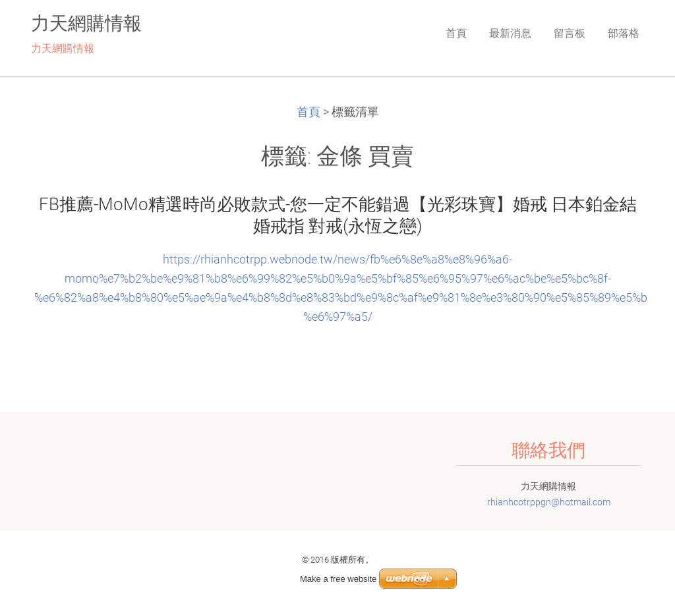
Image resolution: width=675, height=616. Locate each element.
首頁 (308, 112)
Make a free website (338, 579)
